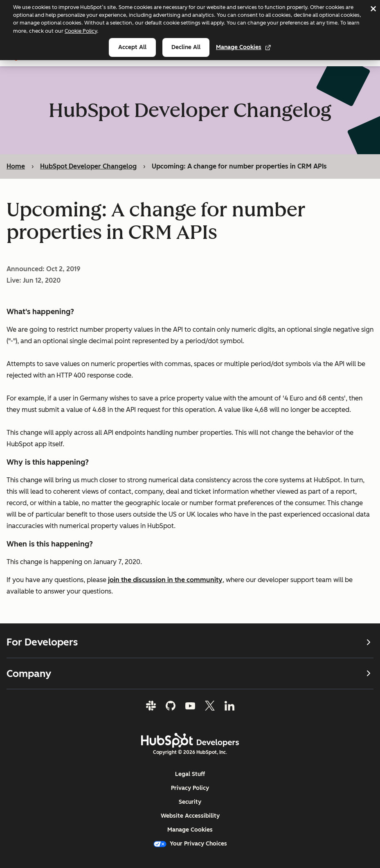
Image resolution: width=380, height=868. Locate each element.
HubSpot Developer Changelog (88, 166)
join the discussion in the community (165, 580)
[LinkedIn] (229, 706)
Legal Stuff (190, 774)
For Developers (190, 642)
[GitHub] (171, 706)
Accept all (132, 47)
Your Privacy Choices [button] (190, 844)
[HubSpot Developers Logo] (190, 740)
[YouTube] (190, 706)
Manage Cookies (244, 47)
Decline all (186, 47)
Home (16, 166)
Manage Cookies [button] (190, 830)
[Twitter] (210, 706)
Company (190, 673)
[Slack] (151, 706)
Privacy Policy (190, 788)
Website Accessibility (190, 816)
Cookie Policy (81, 31)
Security (190, 802)
